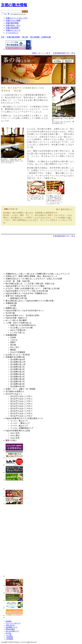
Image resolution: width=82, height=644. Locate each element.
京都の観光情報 (14, 5)
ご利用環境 (9, 639)
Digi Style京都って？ (12, 631)
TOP (3, 37)
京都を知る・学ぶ (13, 25)
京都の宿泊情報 (12, 28)
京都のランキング (13, 30)
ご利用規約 (9, 637)
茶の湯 (25, 37)
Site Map (8, 633)
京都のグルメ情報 (13, 20)
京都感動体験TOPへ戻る (64, 53)
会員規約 (9, 621)
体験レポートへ (38, 230)
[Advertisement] (20, 254)
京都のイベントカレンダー (17, 18)
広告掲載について (12, 627)
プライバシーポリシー (13, 623)
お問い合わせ (10, 625)
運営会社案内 (10, 629)
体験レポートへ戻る (41, 53)
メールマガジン (12, 33)
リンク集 (9, 635)
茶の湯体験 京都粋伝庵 (40, 37)
